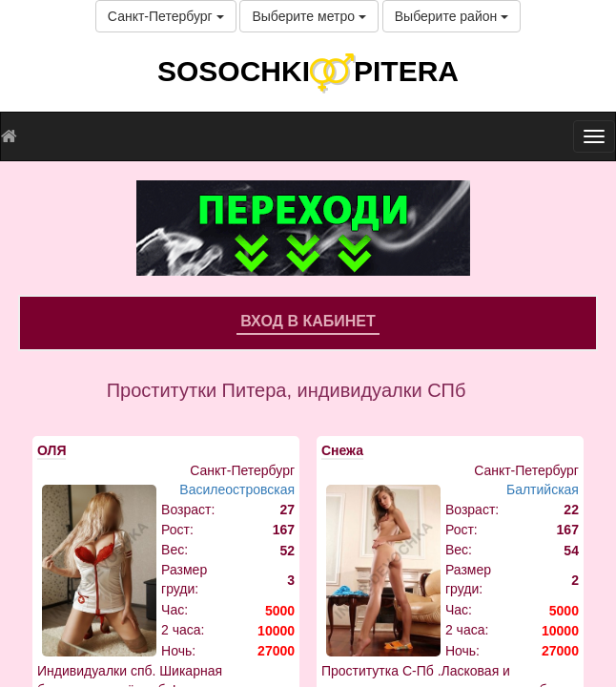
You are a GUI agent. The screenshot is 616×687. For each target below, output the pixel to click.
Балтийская (543, 489)
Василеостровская (237, 489)
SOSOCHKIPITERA (308, 71)
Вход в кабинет (308, 321)
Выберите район (452, 16)
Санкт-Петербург (166, 16)
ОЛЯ (51, 450)
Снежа (342, 450)
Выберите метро (308, 16)
